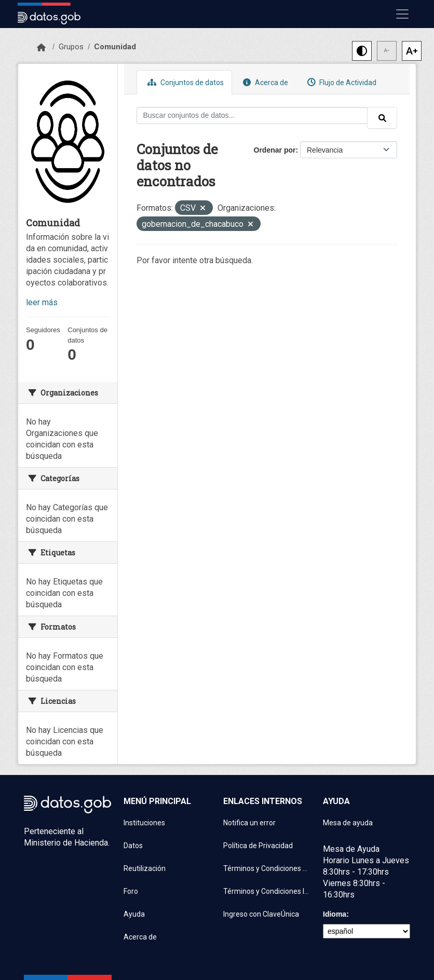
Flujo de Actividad (341, 82)
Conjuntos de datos (184, 82)
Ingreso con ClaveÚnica (261, 914)
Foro (131, 891)
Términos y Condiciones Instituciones (267, 891)
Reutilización (145, 868)
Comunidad (115, 47)
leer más (42, 302)
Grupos (71, 47)
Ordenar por (275, 150)
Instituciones (144, 823)
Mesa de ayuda (348, 823)
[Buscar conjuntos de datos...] (252, 115)
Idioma (335, 914)
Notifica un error (249, 823)
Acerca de (264, 82)
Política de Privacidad (258, 846)
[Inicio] (41, 48)
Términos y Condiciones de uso (267, 868)
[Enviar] (382, 118)
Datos (133, 846)
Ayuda (134, 914)
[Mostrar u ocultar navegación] (402, 14)
